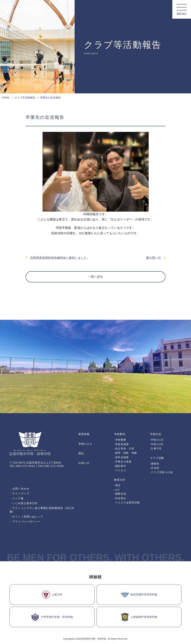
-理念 (117, 485)
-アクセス (120, 470)
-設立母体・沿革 (124, 449)
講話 (81, 453)
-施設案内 (120, 466)
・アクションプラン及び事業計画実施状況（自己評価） (42, 510)
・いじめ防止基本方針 (24, 503)
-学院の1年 (157, 444)
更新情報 (84, 434)
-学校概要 (120, 440)
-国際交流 (120, 494)
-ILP (117, 490)
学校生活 (156, 434)
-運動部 (155, 464)
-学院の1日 (157, 440)
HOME (6, 98)
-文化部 (155, 468)
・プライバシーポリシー (25, 521)
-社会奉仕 (120, 498)
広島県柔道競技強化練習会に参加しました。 (58, 258)
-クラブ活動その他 (161, 472)
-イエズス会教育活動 (127, 503)
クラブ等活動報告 (25, 98)
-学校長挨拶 (122, 444)
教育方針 (120, 480)
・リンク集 (17, 498)
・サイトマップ (19, 493)
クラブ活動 (157, 458)
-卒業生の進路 (123, 462)
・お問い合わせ (19, 489)
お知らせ (84, 463)
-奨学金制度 (122, 457)
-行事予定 (156, 449)
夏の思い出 (156, 258)
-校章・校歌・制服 (126, 453)
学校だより (85, 444)
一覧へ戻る (95, 277)
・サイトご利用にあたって (26, 517)
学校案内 (120, 434)
